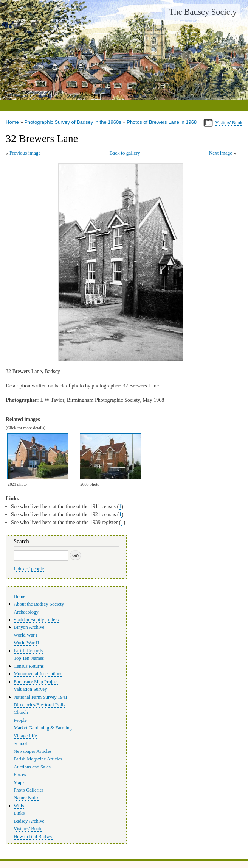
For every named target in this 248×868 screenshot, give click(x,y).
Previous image (25, 153)
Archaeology (26, 612)
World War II (26, 643)
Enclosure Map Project (36, 682)
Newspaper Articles (33, 751)
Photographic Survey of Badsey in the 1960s (73, 122)
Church (21, 712)
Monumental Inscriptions (38, 674)
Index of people (29, 569)
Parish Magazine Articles (38, 759)
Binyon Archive (29, 627)
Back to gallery (125, 153)
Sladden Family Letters (36, 620)
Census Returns (29, 666)
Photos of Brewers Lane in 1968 (162, 122)
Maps (19, 782)
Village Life (25, 736)
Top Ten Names (29, 658)
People (20, 720)
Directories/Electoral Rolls (40, 705)
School (20, 743)
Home (12, 122)
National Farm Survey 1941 (40, 697)
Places (20, 774)
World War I (26, 635)
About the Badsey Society (39, 604)
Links (19, 813)
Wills (19, 806)
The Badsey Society (203, 12)
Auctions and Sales (32, 767)
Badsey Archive (29, 821)
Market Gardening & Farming (43, 728)
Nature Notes (26, 798)
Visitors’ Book (28, 829)
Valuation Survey (30, 689)
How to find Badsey (33, 837)
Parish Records (28, 651)
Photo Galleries (29, 790)
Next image (221, 153)
